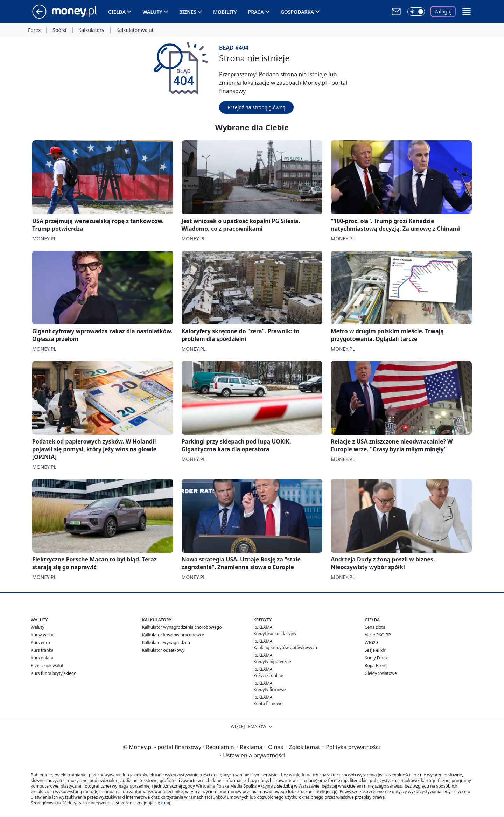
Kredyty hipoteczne (272, 661)
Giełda (117, 12)
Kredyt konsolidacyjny (275, 633)
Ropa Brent (376, 666)
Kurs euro (40, 643)
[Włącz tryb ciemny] (416, 12)
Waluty (152, 12)
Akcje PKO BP (378, 635)
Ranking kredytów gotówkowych (285, 647)
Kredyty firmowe (270, 689)
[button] (467, 12)
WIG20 (371, 643)
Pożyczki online (268, 675)
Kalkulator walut (135, 30)
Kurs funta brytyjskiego (54, 673)
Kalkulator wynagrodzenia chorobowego (182, 627)
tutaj (166, 803)
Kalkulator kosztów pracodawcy (173, 635)
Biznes (188, 12)
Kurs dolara (42, 658)
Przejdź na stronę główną (256, 107)
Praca (256, 12)
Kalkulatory (91, 30)
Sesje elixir (375, 650)
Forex (34, 30)
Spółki (59, 30)
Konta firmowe (268, 703)
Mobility (225, 12)
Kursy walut (42, 635)
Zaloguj (443, 11)
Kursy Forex (376, 658)
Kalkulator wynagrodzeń (166, 643)
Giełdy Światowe (381, 673)
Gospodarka (297, 12)
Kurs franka (42, 650)
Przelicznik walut (47, 666)
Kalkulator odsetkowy (163, 650)
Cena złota (375, 627)
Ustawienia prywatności (253, 755)
